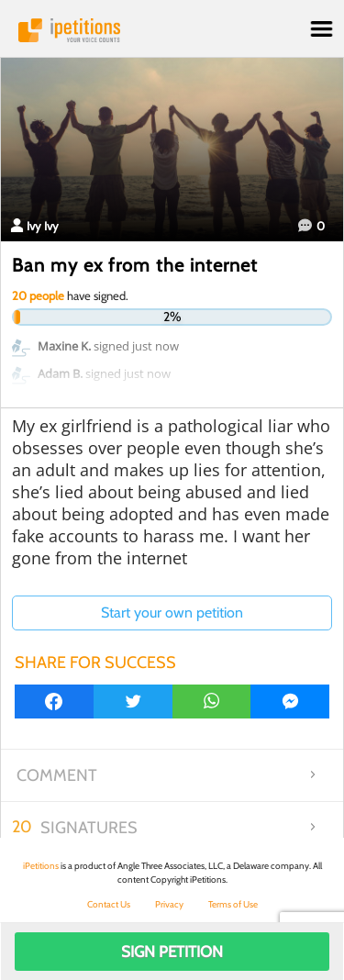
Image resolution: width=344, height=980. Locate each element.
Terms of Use (233, 904)
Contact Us (109, 904)
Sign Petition (172, 952)
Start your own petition (172, 612)
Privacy (169, 904)
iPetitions (172, 30)
